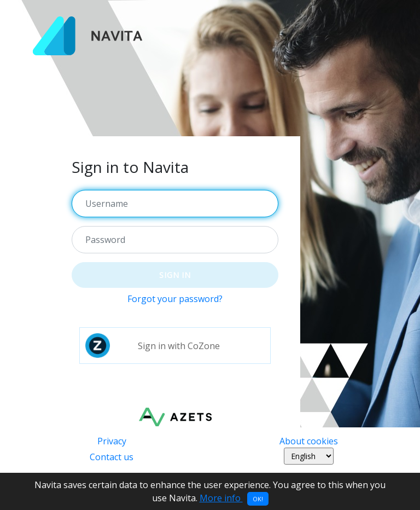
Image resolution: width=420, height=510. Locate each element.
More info (221, 498)
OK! (258, 499)
